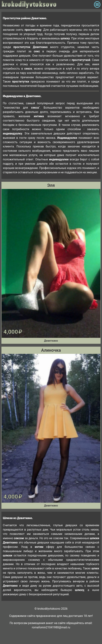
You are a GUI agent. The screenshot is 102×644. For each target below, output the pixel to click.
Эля (51, 185)
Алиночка (51, 350)
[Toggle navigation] (97, 4)
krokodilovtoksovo (47, 4)
